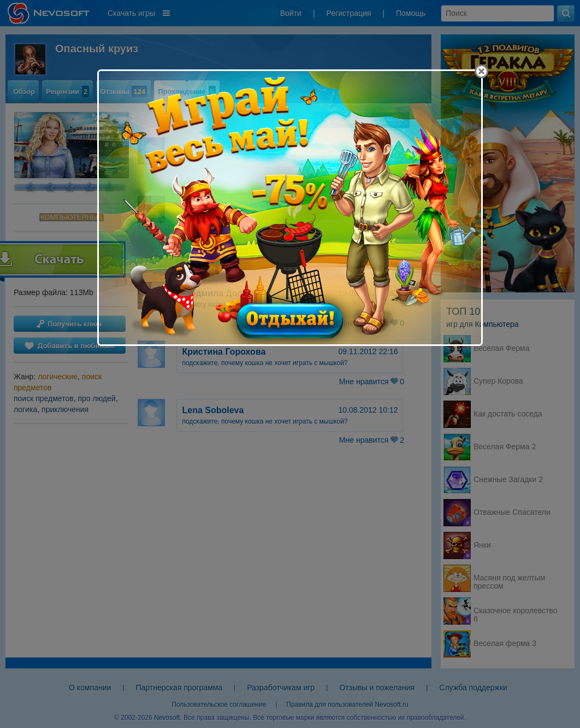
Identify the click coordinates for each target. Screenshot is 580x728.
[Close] (481, 71)
